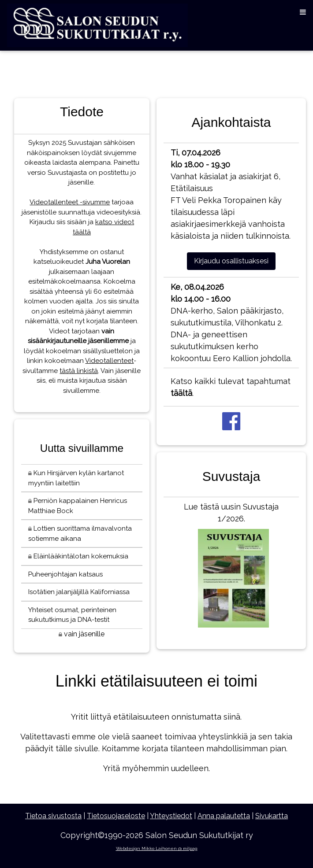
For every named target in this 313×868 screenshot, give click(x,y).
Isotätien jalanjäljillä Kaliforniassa (79, 592)
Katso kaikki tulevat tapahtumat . (231, 387)
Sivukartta (272, 816)
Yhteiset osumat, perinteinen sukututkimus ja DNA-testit (72, 615)
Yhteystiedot (171, 816)
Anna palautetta (224, 816)
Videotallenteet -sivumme (70, 202)
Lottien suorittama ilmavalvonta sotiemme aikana (80, 534)
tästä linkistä (79, 371)
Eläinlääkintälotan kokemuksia (78, 556)
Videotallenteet (109, 361)
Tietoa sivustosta (53, 816)
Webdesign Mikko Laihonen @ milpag (157, 848)
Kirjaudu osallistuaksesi (231, 261)
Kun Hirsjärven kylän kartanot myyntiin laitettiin (76, 478)
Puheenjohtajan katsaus (65, 574)
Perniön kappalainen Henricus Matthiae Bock (78, 506)
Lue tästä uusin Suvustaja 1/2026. (231, 567)
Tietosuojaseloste (116, 816)
